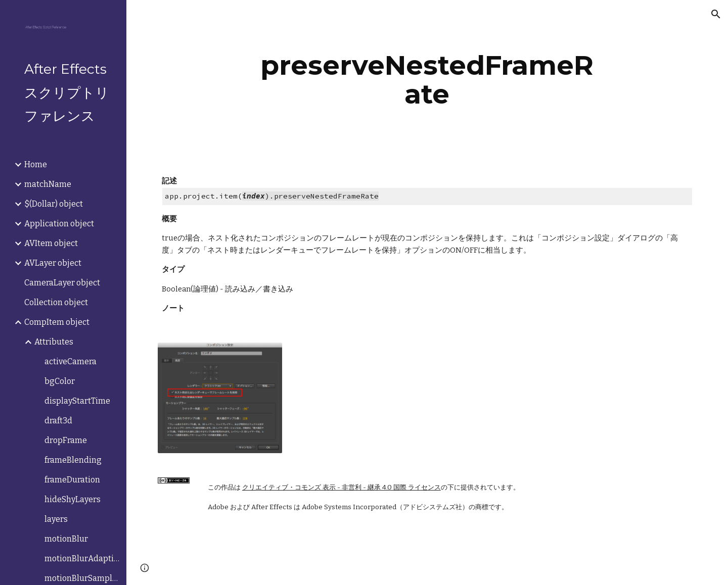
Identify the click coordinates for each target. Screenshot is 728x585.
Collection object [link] (56, 302)
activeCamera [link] (71, 361)
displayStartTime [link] (77, 401)
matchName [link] (48, 184)
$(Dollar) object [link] (54, 204)
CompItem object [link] (57, 322)
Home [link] (36, 164)
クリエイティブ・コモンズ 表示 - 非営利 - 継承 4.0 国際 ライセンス (342, 487)
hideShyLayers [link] (73, 499)
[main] (427, 80)
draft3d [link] (58, 421)
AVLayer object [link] (53, 263)
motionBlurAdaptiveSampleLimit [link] (82, 558)
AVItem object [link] (51, 243)
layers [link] (56, 519)
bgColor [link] (60, 381)
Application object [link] (59, 224)
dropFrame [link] (66, 440)
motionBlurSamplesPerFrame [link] (82, 578)
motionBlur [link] (66, 539)
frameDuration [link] (72, 480)
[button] (716, 14)
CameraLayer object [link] (62, 283)
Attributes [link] (54, 342)
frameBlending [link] (73, 460)
